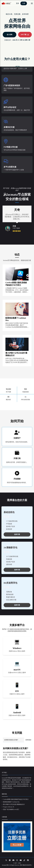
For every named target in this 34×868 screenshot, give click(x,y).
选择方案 (17, 534)
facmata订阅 (5, 865)
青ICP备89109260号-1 (26, 865)
